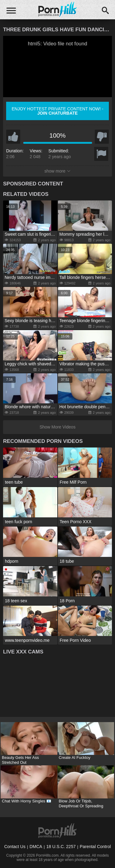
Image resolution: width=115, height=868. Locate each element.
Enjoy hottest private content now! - (57, 111)
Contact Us (15, 847)
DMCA (36, 847)
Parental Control (95, 847)
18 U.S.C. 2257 (61, 847)
